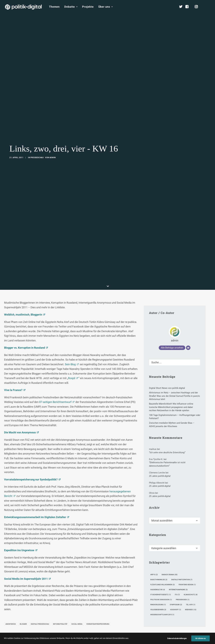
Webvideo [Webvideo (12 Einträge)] (191, 596)
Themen (54, 7)
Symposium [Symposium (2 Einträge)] (176, 591)
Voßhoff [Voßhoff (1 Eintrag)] (176, 596)
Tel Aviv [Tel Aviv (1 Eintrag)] (191, 591)
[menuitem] (54, 7)
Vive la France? (13, 376)
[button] (209, 7)
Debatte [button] (71, 7)
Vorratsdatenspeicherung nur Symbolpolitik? (31, 466)
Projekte (88, 7)
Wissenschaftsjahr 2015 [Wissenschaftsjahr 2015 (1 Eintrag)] (162, 601)
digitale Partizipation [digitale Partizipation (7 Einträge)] (182, 566)
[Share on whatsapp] (78, 625)
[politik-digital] (23, 7)
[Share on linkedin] (74, 625)
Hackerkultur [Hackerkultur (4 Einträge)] (158, 576)
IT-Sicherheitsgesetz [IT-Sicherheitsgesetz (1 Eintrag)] (161, 581)
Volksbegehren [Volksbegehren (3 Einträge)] (158, 596)
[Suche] (175, 349)
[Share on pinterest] (70, 625)
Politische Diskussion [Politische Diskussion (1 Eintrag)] (161, 586)
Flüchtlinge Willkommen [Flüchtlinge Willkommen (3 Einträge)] (163, 571)
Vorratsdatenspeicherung (98, 610)
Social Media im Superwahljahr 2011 (26, 565)
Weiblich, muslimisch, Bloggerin (23, 301)
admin (53, 151)
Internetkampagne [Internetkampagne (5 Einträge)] (178, 576)
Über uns (106, 7)
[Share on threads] (66, 625)
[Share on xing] (85, 625)
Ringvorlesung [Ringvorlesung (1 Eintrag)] (158, 591)
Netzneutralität (60, 610)
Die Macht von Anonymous (20, 419)
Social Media (77, 610)
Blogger (23, 610)
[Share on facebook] (59, 625)
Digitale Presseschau (40, 610)
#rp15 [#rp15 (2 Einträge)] (154, 561)
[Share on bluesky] (82, 625)
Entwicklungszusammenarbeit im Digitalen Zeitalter (35, 503)
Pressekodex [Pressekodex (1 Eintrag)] (183, 586)
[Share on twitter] (62, 625)
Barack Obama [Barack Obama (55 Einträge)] (170, 561)
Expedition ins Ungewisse (19, 537)
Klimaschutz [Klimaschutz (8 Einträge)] (191, 581)
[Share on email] (89, 625)
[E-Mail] (188, 334)
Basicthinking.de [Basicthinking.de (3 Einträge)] (159, 566)
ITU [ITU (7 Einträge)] (177, 581)
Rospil (72, 364)
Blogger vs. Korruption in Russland (25, 334)
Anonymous (11, 610)
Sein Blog (70, 351)
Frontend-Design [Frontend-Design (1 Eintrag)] (187, 571)
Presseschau (37, 151)
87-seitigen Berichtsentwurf (55, 388)
